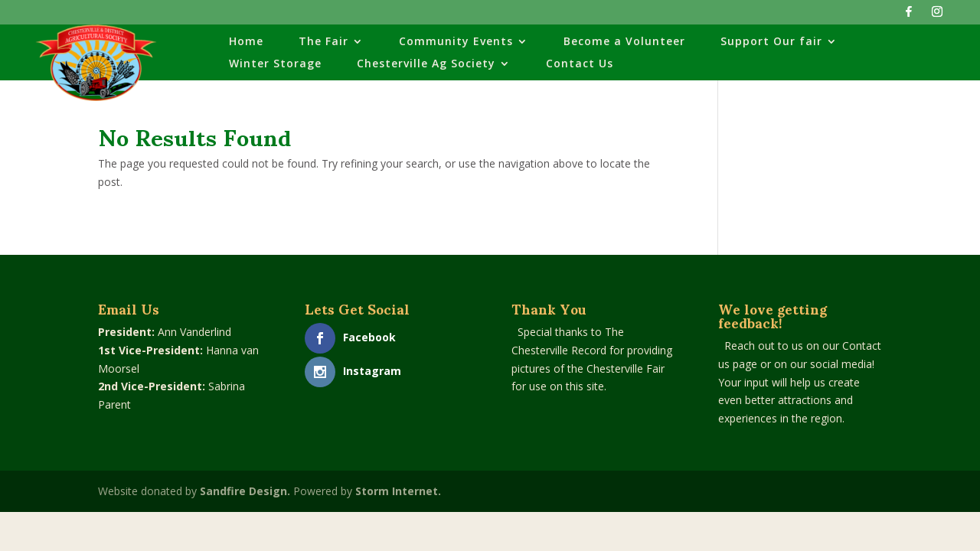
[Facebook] (909, 16)
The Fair (323, 42)
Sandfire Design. (245, 491)
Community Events (456, 42)
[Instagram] (937, 16)
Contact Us (580, 64)
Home (246, 42)
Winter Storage (275, 64)
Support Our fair (771, 42)
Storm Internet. (398, 491)
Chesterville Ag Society (426, 64)
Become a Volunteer (624, 42)
